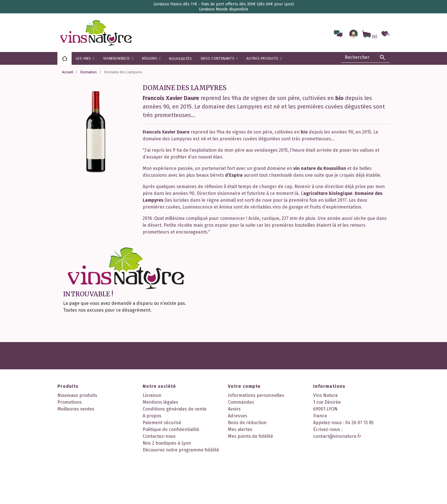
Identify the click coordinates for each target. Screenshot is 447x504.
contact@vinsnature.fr (337, 436)
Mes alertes (240, 429)
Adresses (238, 416)
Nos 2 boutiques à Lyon (167, 443)
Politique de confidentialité (171, 429)
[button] (151, 58)
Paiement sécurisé (162, 423)
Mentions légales (160, 402)
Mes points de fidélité (250, 436)
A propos (152, 416)
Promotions (70, 402)
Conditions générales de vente (175, 409)
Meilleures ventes (76, 409)
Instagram (186, 468)
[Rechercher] (365, 57)
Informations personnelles (256, 395)
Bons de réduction (247, 423)
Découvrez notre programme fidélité (181, 450)
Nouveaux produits (77, 395)
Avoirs (234, 409)
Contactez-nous (159, 436)
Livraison (152, 395)
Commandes (241, 402)
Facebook (171, 468)
